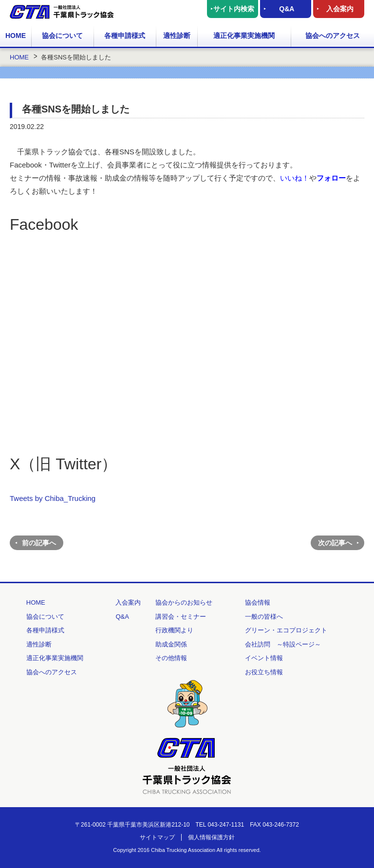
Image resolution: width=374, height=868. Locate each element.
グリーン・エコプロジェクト (286, 630)
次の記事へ (335, 543)
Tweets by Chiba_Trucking (53, 498)
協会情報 (258, 602)
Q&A (287, 9)
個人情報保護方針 (211, 837)
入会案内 (340, 9)
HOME (16, 36)
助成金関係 (171, 644)
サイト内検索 (234, 9)
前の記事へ (39, 543)
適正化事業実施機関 (244, 36)
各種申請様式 (125, 36)
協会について (62, 36)
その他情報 (171, 658)
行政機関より (174, 630)
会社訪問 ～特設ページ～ (283, 644)
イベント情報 (264, 658)
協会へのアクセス (333, 36)
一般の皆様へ (264, 617)
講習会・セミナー (181, 617)
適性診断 (177, 36)
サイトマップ (157, 837)
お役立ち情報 (264, 672)
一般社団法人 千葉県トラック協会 (62, 12)
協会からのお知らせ (184, 602)
